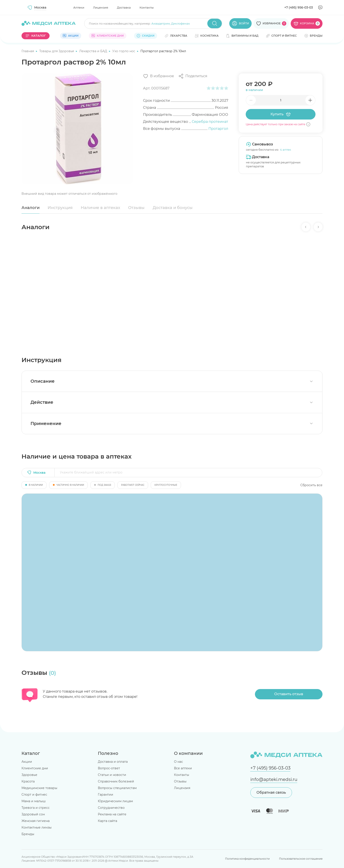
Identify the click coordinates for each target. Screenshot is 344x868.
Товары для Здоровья (57, 51)
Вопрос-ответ (109, 768)
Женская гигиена (36, 821)
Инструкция (60, 208)
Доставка (124, 7)
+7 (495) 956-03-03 (299, 7)
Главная (28, 51)
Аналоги (30, 208)
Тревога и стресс (36, 808)
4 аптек (286, 150)
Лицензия (101, 7)
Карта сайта (107, 821)
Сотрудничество (111, 808)
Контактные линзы (37, 827)
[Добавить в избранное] (159, 76)
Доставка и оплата (113, 762)
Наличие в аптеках (100, 208)
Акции (27, 762)
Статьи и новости (112, 775)
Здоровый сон (33, 814)
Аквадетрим (161, 23)
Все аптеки (183, 768)
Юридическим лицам (115, 801)
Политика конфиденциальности (247, 859)
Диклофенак (181, 23)
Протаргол (218, 129)
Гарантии (106, 795)
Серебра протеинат (210, 122)
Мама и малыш (34, 801)
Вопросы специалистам (117, 788)
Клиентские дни (35, 768)
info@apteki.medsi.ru (274, 779)
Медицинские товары (39, 788)
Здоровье (29, 775)
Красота (28, 781)
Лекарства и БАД (94, 51)
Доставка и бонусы (173, 208)
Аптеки (79, 7)
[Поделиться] (193, 76)
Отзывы (136, 208)
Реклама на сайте (112, 814)
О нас (178, 762)
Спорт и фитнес (34, 795)
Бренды (28, 834)
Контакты (147, 7)
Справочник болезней (116, 781)
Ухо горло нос (124, 51)
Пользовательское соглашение (301, 859)
